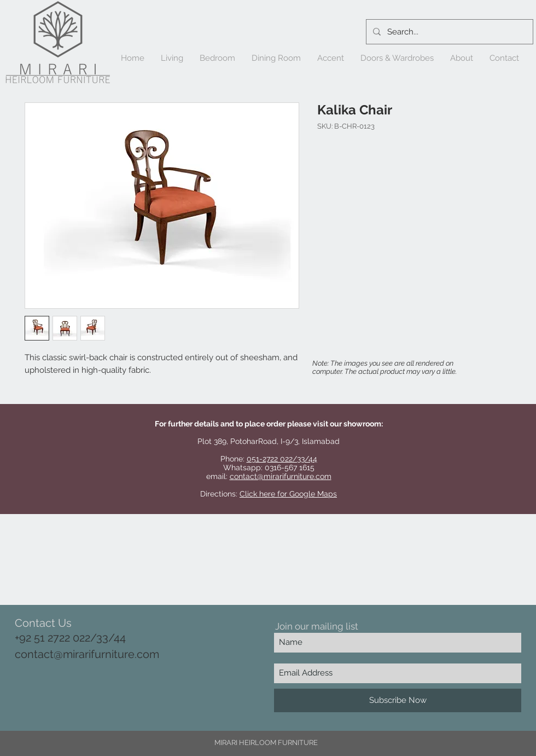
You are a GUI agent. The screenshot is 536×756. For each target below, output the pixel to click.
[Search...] (448, 32)
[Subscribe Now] (398, 700)
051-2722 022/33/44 (282, 459)
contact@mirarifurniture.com (281, 476)
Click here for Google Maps (288, 494)
